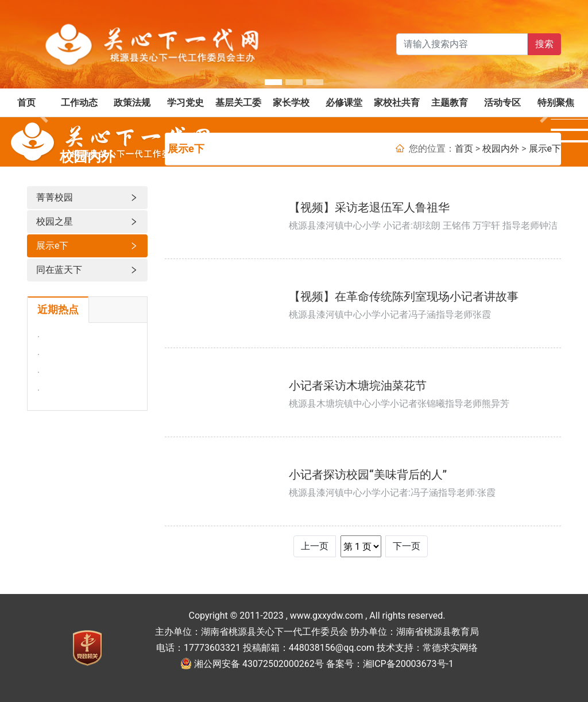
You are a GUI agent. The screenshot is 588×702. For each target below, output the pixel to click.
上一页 (315, 546)
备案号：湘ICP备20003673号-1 (390, 664)
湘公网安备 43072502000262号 (259, 664)
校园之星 (87, 222)
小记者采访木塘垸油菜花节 (358, 385)
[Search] (462, 44)
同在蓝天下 (87, 270)
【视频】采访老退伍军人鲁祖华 (369, 207)
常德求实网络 (450, 648)
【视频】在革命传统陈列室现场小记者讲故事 (404, 296)
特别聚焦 (556, 103)
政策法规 (132, 103)
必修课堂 (344, 103)
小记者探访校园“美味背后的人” (368, 475)
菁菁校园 (87, 198)
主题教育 (450, 103)
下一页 (407, 546)
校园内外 (501, 148)
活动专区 (502, 103)
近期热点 (58, 310)
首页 (26, 103)
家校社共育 (397, 103)
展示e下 (87, 246)
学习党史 (185, 103)
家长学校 (291, 103)
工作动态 (79, 103)
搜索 (544, 44)
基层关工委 (238, 103)
